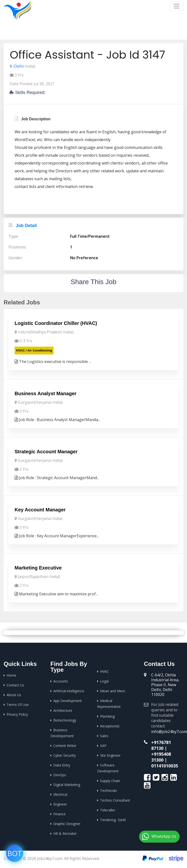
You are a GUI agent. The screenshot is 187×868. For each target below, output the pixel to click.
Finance (59, 814)
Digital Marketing (67, 785)
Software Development (108, 768)
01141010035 (165, 766)
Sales (104, 736)
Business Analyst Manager (46, 393)
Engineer (60, 804)
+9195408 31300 (161, 757)
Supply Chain (110, 781)
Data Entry (62, 765)
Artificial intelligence (69, 691)
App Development (68, 701)
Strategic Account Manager (46, 452)
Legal (104, 681)
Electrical (60, 794)
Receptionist (110, 726)
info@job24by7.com (169, 732)
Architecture (63, 710)
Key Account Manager (40, 510)
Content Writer (65, 746)
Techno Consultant (115, 800)
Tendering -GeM (113, 820)
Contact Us (15, 685)
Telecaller (108, 810)
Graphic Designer (67, 824)
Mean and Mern (113, 691)
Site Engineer (110, 755)
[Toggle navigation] (177, 6)
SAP (103, 746)
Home (129, 32)
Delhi (19, 66)
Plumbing (107, 716)
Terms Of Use (18, 705)
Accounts (61, 681)
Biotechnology (65, 720)
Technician (108, 790)
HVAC (104, 671)
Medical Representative (109, 704)
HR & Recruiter (65, 833)
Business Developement (62, 733)
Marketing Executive (38, 568)
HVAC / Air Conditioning (34, 350)
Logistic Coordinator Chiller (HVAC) (56, 323)
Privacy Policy (17, 714)
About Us (14, 695)
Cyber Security (65, 755)
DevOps (60, 775)
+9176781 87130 (161, 745)
